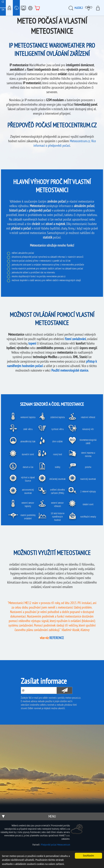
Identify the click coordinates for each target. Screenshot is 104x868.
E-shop (37, 8)
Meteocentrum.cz (80, 141)
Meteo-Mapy (9, 8)
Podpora (30, 8)
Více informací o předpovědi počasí (65, 143)
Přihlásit (99, 8)
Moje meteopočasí (90, 8)
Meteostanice (16, 8)
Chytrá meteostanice (23, 8)
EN (3, 10)
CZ (3, 2)
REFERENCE (57, 638)
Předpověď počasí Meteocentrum (55, 845)
